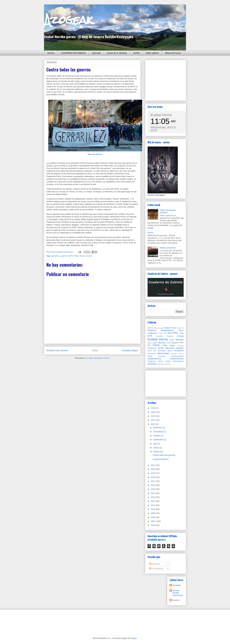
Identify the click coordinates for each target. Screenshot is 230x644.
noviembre (158, 432)
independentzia (177, 359)
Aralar (167, 328)
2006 (153, 525)
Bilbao (181, 330)
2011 (153, 505)
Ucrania (89, 256)
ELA (182, 333)
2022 (153, 424)
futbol (150, 356)
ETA (150, 336)
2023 (153, 420)
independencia (154, 359)
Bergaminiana (167, 330)
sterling (167, 364)
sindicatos (161, 364)
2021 (153, 465)
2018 (153, 477)
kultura (160, 361)
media (168, 361)
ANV (149, 328)
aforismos (162, 351)
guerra (64, 256)
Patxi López (169, 345)
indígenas (152, 361)
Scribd (136, 53)
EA (165, 333)
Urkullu (161, 348)
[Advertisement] (170, 79)
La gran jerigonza (161, 459)
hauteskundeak (177, 356)
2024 (153, 416)
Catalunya (152, 333)
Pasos (150, 233)
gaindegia (162, 356)
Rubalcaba (152, 348)
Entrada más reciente (57, 350)
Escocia (160, 336)
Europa (180, 336)
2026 (153, 408)
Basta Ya (180, 328)
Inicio (95, 350)
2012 (153, 501)
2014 (153, 493)
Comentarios (156, 568)
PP (149, 345)
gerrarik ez (56, 256)
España (170, 336)
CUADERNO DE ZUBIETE (73, 53)
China (160, 333)
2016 (153, 485)
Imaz (150, 343)
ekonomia (152, 354)
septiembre (158, 440)
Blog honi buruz (173, 53)
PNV (182, 343)
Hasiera (51, 53)
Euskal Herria (161, 115)
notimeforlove (178, 361)
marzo (156, 448)
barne (170, 351)
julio (155, 444)
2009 (153, 513)
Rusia (82, 256)
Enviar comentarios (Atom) (98, 358)
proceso (152, 364)
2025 (153, 412)
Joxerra (176, 600)
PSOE (156, 345)
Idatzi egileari (152, 53)
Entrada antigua (130, 350)
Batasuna (152, 330)
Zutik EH (152, 351)
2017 (153, 481)
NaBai (168, 343)
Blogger (134, 638)
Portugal (181, 346)
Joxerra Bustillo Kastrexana (178, 593)
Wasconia (170, 348)
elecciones (163, 353)
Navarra (175, 343)
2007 (153, 521)
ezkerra (181, 354)
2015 (153, 489)
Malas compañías (168, 248)
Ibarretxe (180, 340)
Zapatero (180, 348)
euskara (174, 354)
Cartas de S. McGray (117, 53)
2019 (153, 473)
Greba (172, 340)
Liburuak (96, 53)
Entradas (155, 564)
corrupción (179, 351)
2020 (153, 469)
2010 (153, 509)
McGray (162, 343)
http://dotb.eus (97, 154)
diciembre (158, 428)
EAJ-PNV (173, 333)
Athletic (173, 328)
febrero (157, 452)
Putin (76, 256)
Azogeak (69, 20)
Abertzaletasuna (158, 328)
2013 (153, 497)
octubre (157, 436)
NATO (71, 256)
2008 (153, 517)
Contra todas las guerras (164, 455)
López (155, 343)
